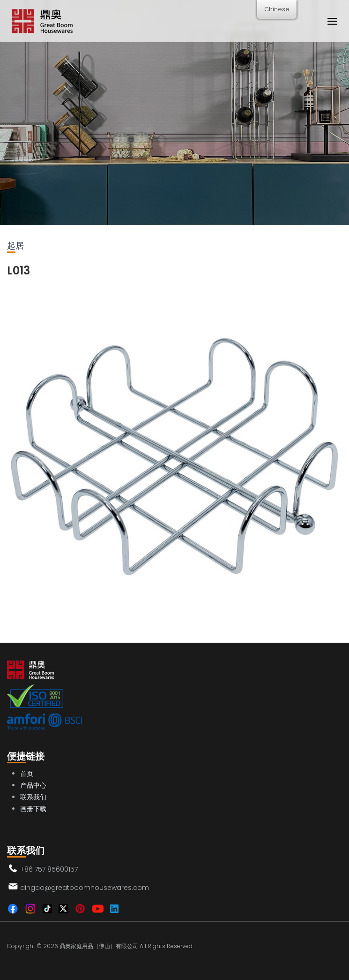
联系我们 (33, 797)
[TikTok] (47, 909)
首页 (27, 774)
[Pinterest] (80, 909)
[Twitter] (63, 909)
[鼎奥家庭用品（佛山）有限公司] (42, 21)
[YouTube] (98, 909)
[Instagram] (30, 909)
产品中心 (33, 785)
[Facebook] (13, 909)
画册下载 (33, 809)
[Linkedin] (114, 909)
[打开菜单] (332, 21)
